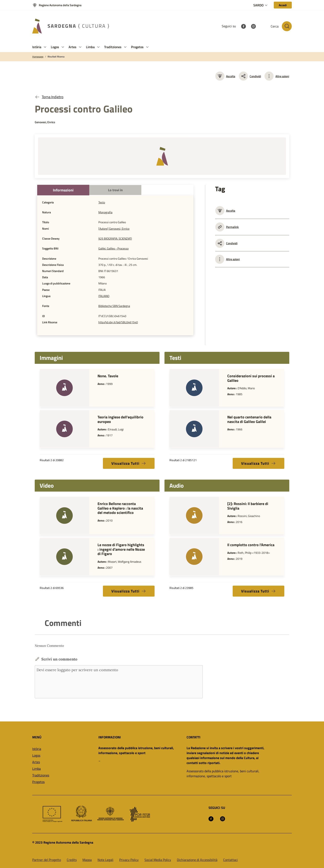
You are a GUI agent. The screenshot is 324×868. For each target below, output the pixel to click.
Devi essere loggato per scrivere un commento (119, 682)
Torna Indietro (49, 97)
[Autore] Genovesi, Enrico (114, 229)
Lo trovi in (115, 190)
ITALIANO (104, 296)
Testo (102, 202)
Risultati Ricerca (56, 57)
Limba (36, 769)
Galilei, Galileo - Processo (113, 248)
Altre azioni (282, 76)
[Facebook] (243, 26)
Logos (36, 755)
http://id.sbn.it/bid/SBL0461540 (118, 322)
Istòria (37, 749)
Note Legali (105, 860)
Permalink (227, 227)
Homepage (38, 57)
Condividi (250, 76)
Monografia (105, 212)
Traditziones (41, 775)
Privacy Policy (129, 860)
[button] (45, 47)
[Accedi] (283, 5)
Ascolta (225, 76)
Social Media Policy (158, 860)
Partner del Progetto (47, 860)
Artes (36, 762)
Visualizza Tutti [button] (129, 463)
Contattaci (230, 860)
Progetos (38, 782)
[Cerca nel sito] (287, 26)
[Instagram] (253, 26)
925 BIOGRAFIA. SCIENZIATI (115, 239)
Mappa (87, 860)
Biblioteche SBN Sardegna (114, 306)
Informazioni (63, 190)
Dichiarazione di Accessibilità (197, 860)
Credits (72, 860)
